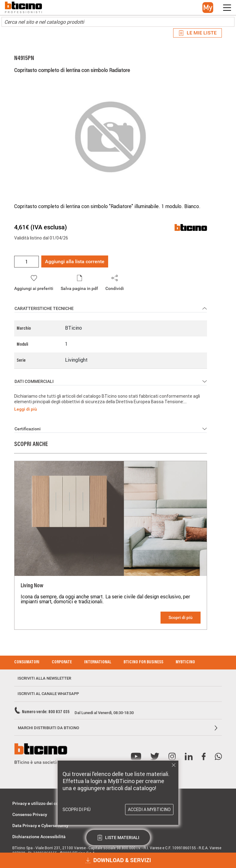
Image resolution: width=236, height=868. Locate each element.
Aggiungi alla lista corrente (75, 261)
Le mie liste (197, 33)
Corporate (62, 662)
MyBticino (185, 662)
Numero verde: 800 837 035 (46, 712)
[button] (208, 8)
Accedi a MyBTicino (149, 810)
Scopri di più (181, 617)
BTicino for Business (143, 662)
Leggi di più (26, 409)
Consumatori (27, 662)
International (98, 662)
